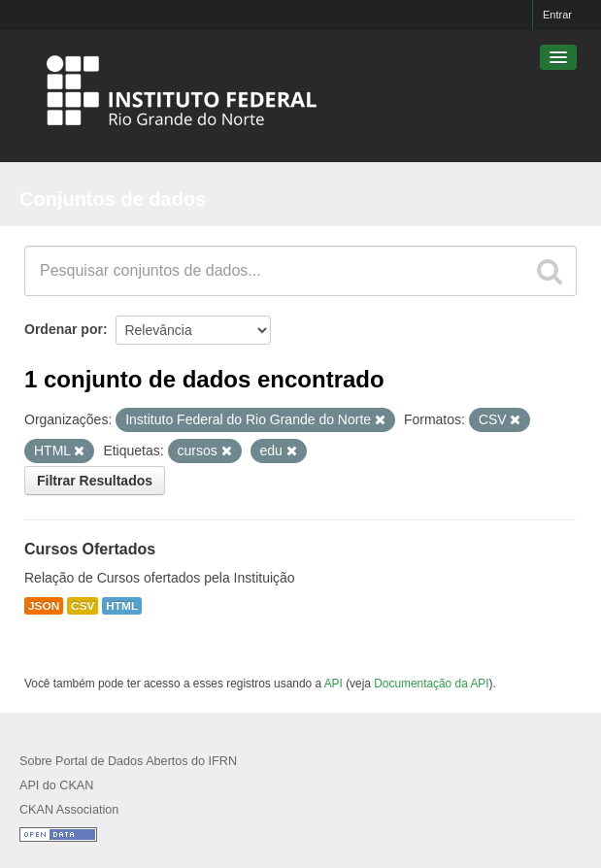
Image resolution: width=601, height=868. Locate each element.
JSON (44, 606)
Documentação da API (431, 684)
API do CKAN (56, 785)
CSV (83, 606)
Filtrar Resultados (95, 481)
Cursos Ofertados (90, 549)
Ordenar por (64, 329)
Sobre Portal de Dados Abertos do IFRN (128, 761)
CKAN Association (69, 810)
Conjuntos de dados (113, 199)
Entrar (557, 15)
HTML (122, 606)
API (334, 684)
